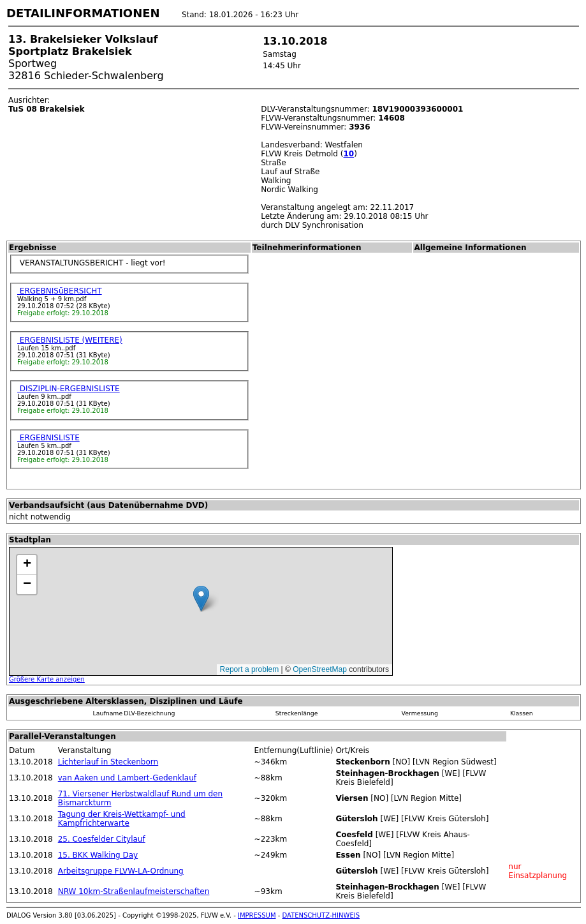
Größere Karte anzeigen (47, 679)
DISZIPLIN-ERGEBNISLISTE (69, 389)
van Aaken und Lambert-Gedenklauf (127, 778)
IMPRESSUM (257, 915)
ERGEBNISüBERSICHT (60, 291)
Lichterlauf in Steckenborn (108, 762)
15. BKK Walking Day (98, 855)
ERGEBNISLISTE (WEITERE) (70, 340)
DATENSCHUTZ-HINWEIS (321, 915)
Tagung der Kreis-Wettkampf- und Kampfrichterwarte (122, 819)
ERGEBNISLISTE (48, 438)
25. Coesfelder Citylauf (102, 839)
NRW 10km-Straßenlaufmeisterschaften (134, 891)
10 (348, 154)
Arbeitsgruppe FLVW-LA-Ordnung (121, 871)
